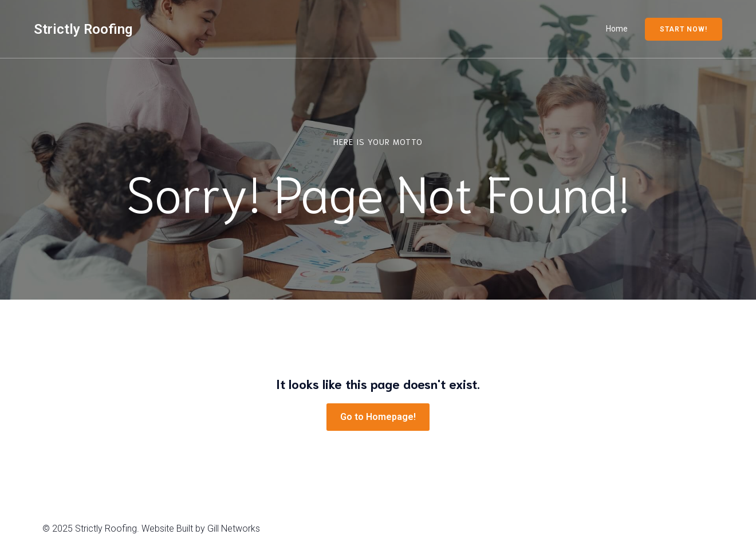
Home (617, 29)
